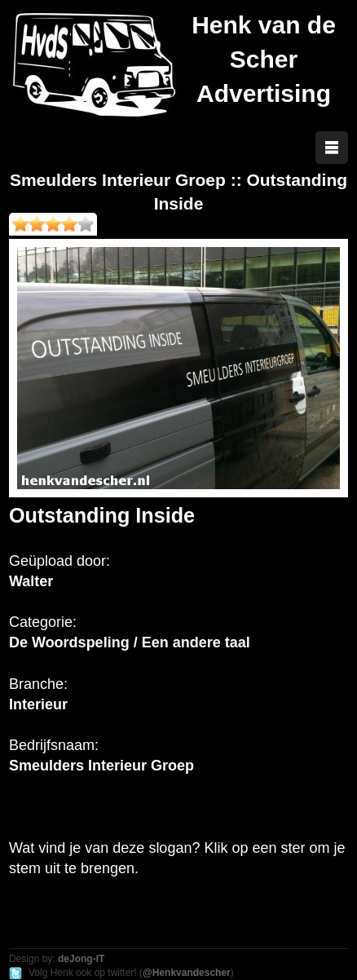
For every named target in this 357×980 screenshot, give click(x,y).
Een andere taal (196, 642)
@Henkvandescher (187, 973)
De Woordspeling (69, 642)
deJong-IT (81, 959)
